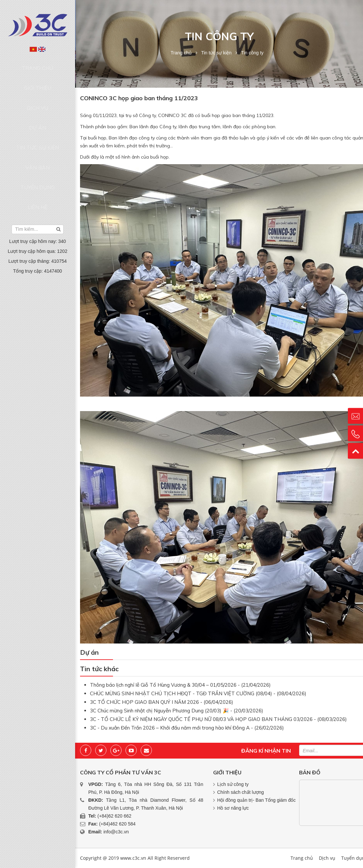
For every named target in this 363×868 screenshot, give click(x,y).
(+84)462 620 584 (117, 824)
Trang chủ (38, 64)
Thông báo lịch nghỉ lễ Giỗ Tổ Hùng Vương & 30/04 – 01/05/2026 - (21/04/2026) (180, 685)
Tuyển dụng (38, 140)
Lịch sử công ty (233, 784)
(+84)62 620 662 (114, 816)
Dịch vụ (38, 90)
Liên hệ (38, 153)
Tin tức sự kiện (38, 115)
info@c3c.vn (116, 832)
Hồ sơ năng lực (233, 808)
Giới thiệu (38, 77)
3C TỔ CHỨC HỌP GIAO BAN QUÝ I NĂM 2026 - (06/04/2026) (162, 702)
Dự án (38, 102)
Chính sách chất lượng (240, 792)
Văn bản (38, 127)
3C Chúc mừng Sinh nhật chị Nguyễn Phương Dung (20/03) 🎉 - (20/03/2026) (177, 711)
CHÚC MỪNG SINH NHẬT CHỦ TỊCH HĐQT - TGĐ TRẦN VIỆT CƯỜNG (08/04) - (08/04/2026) (198, 693)
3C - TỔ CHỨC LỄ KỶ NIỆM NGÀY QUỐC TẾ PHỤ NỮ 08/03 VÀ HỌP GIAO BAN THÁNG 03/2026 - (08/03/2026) (218, 719)
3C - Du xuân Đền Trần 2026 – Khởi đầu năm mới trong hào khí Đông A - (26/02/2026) (187, 728)
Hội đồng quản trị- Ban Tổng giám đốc (256, 800)
